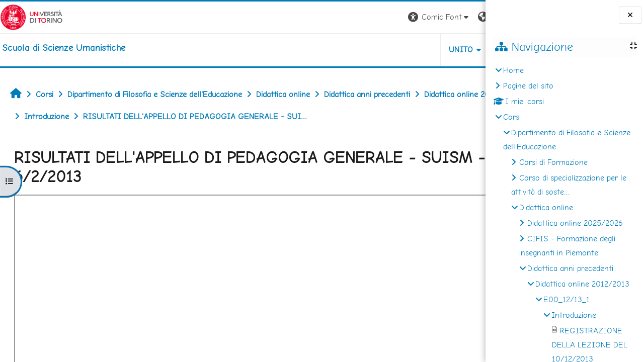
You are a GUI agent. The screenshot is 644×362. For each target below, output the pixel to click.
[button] (345, 17)
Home (513, 70)
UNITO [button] (368, 50)
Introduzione (574, 315)
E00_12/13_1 (567, 299)
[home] (64, 48)
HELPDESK (425, 50)
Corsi (512, 117)
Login (468, 17)
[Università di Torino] (31, 16)
